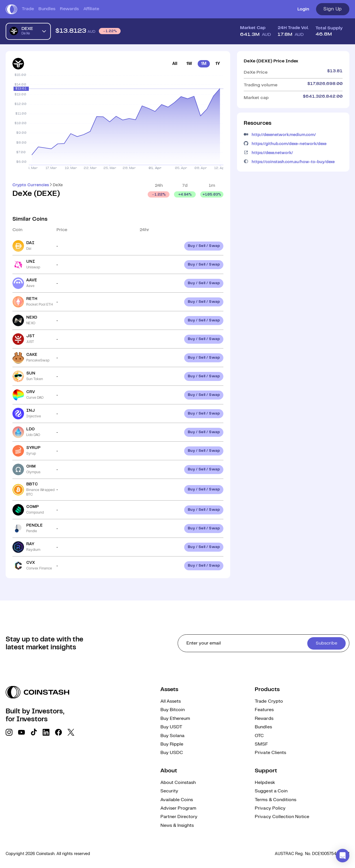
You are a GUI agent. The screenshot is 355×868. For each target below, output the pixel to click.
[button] (343, 856)
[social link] (9, 732)
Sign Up (333, 9)
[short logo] (11, 9)
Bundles (47, 9)
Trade (28, 9)
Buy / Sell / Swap (204, 246)
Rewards (69, 9)
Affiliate (91, 9)
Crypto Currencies (31, 185)
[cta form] (264, 643)
